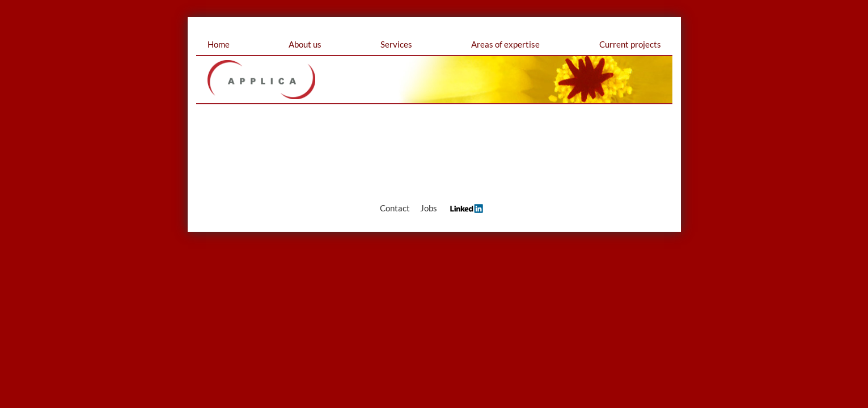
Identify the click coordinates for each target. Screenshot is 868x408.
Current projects (630, 44)
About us (305, 44)
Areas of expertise (505, 44)
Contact (395, 208)
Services (396, 44)
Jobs (429, 208)
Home (219, 44)
